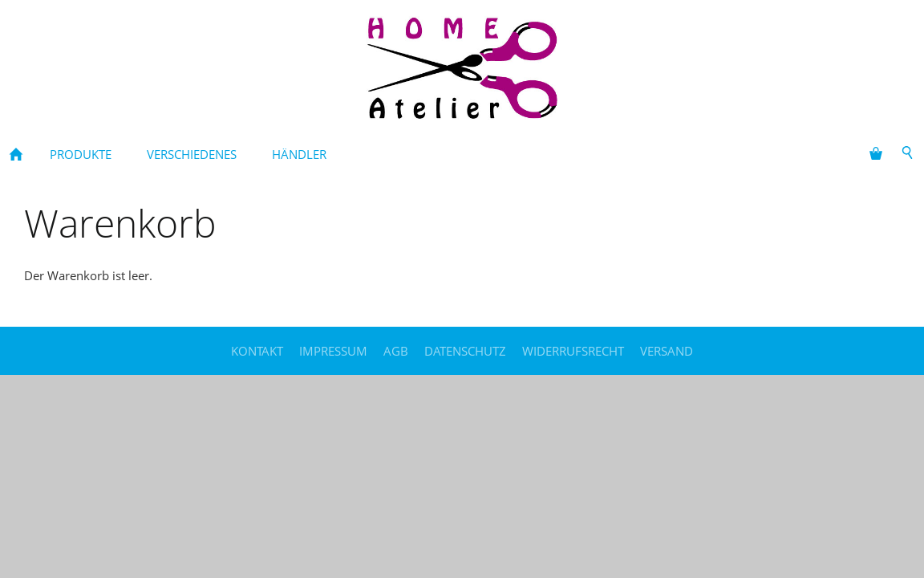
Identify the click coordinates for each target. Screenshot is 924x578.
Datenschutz (465, 351)
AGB (396, 351)
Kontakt (257, 351)
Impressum (333, 351)
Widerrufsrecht (573, 351)
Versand (667, 351)
